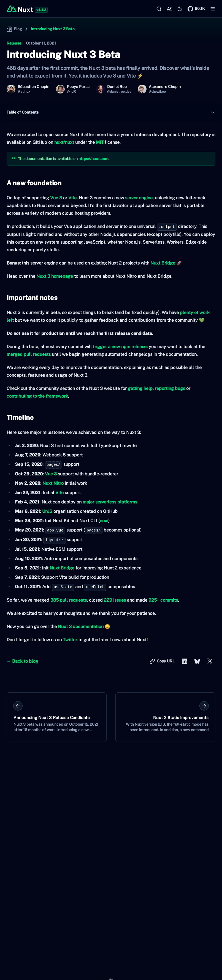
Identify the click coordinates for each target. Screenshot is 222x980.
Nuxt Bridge (163, 263)
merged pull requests (29, 354)
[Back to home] (20, 9)
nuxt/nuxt (64, 142)
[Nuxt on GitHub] (196, 9)
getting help (140, 388)
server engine (139, 198)
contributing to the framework (37, 396)
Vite (72, 198)
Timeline (20, 417)
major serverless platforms (110, 502)
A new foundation (34, 183)
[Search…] (159, 9)
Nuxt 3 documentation (81, 627)
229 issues (115, 600)
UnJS (47, 511)
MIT (100, 142)
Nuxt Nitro (53, 483)
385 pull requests (69, 600)
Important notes (32, 298)
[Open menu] (213, 9)
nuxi (104, 521)
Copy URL (162, 662)
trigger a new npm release (120, 347)
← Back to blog (22, 661)
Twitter (70, 640)
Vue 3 (56, 198)
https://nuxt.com (93, 159)
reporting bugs (170, 388)
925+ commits (163, 600)
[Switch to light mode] (180, 9)
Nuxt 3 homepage (55, 276)
